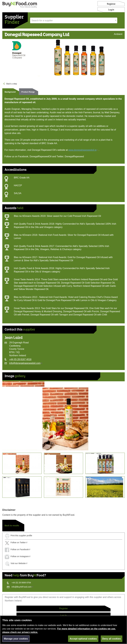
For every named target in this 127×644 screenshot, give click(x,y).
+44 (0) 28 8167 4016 (20, 359)
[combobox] (74, 20)
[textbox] (74, 21)
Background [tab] (10, 92)
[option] (63, 416)
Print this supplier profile (21, 536)
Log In (63, 615)
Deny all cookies (112, 640)
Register (111, 4)
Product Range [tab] (28, 92)
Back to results (12, 526)
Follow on (19, 542)
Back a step (12, 84)
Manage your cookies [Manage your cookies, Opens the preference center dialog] (16, 640)
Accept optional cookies (83, 640)
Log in (111, 10)
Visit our (19, 563)
